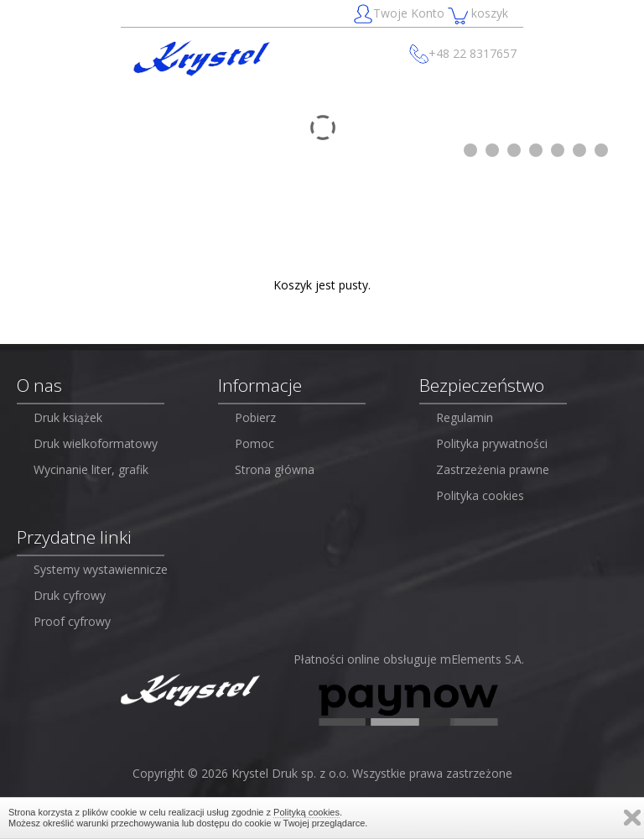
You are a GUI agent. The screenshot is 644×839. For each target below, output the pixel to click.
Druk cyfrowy (70, 595)
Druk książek (68, 417)
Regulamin (465, 417)
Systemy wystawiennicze (101, 569)
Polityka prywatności (492, 443)
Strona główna (275, 469)
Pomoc (254, 443)
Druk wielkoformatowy (96, 443)
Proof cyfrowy (72, 621)
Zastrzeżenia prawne (493, 469)
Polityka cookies (480, 495)
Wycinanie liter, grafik (91, 469)
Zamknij (632, 818)
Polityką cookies (306, 812)
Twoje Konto (400, 14)
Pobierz (255, 417)
